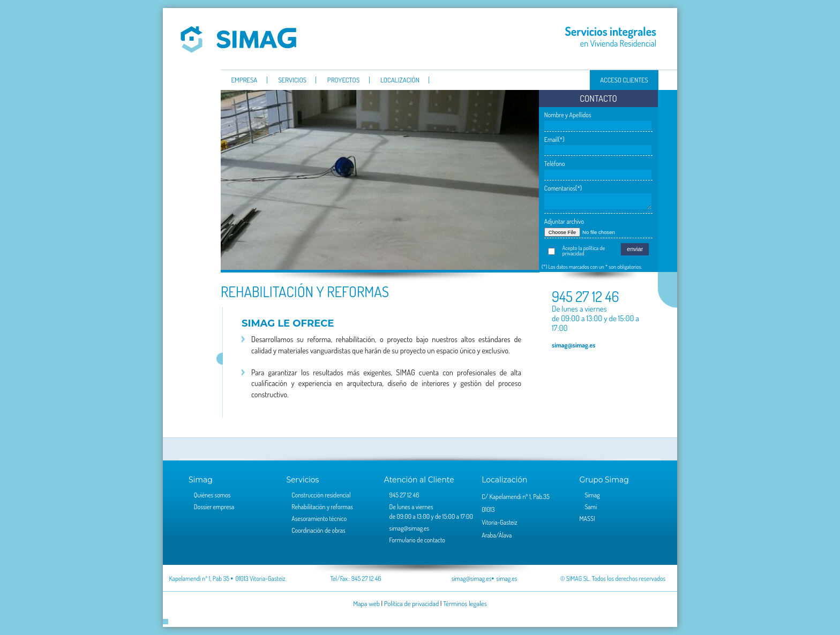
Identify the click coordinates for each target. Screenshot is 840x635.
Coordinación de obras (318, 530)
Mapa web (366, 603)
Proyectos (343, 80)
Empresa (244, 80)
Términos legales (465, 603)
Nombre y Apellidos (568, 115)
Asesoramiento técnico (319, 519)
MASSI (587, 519)
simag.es (507, 579)
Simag (238, 39)
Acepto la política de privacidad (584, 251)
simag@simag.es (573, 345)
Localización (400, 80)
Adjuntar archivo (564, 221)
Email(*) (554, 139)
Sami (591, 507)
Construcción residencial (321, 495)
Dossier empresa (214, 507)
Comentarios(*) (563, 188)
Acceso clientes (624, 80)
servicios (292, 80)
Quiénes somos (212, 495)
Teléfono (555, 164)
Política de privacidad (411, 603)
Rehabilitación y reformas (322, 507)
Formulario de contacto (417, 540)
